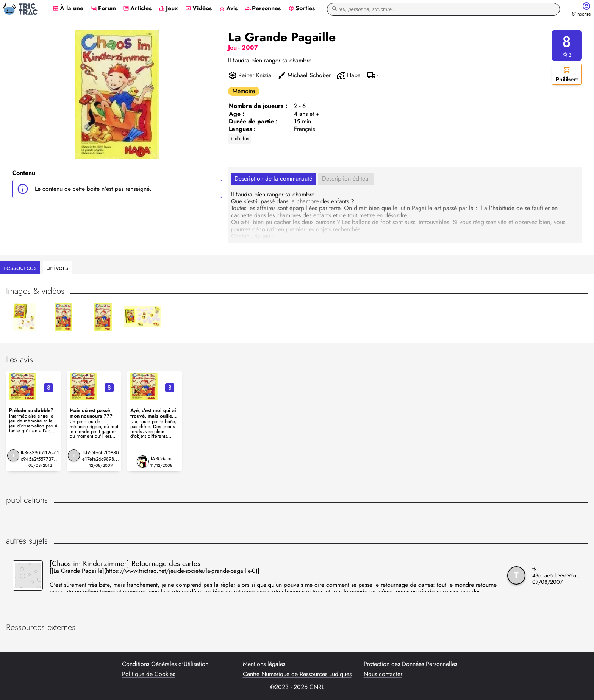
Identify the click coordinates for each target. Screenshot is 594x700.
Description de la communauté (273, 179)
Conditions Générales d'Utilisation (165, 664)
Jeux (168, 9)
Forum (103, 9)
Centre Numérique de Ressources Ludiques (297, 674)
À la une (68, 9)
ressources (20, 267)
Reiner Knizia (255, 75)
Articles (137, 9)
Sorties (302, 9)
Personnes (263, 9)
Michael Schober (309, 75)
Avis (228, 9)
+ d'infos (240, 138)
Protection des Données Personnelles (410, 664)
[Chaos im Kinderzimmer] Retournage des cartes (125, 563)
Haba (354, 75)
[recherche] (443, 9)
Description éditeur (346, 179)
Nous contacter (383, 674)
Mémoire (244, 91)
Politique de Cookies (148, 674)
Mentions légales (264, 664)
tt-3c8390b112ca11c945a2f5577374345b (40, 459)
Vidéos (199, 9)
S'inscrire (581, 14)
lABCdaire (161, 459)
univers (57, 267)
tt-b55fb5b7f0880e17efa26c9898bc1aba (101, 459)
